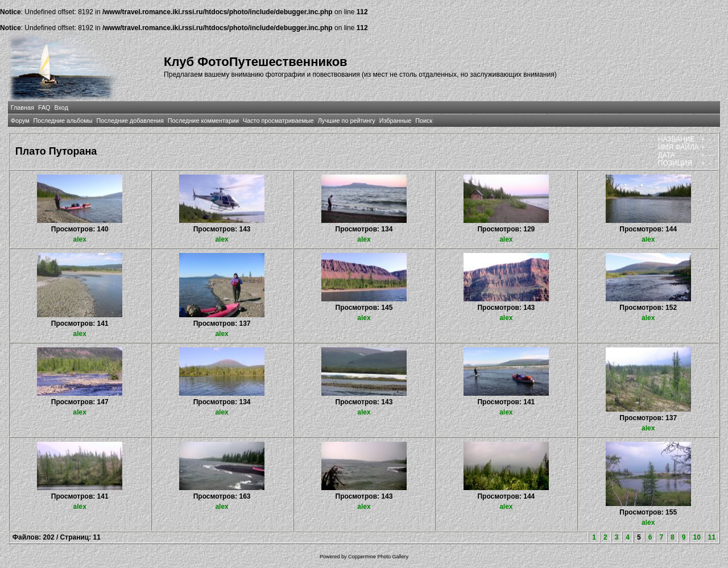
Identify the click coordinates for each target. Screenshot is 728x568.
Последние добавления (130, 121)
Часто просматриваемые (278, 121)
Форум (20, 121)
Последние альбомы (63, 121)
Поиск (424, 121)
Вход (61, 107)
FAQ (44, 107)
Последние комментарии (203, 121)
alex (80, 239)
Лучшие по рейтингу (347, 121)
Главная (22, 107)
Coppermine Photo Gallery (378, 557)
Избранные (395, 121)
